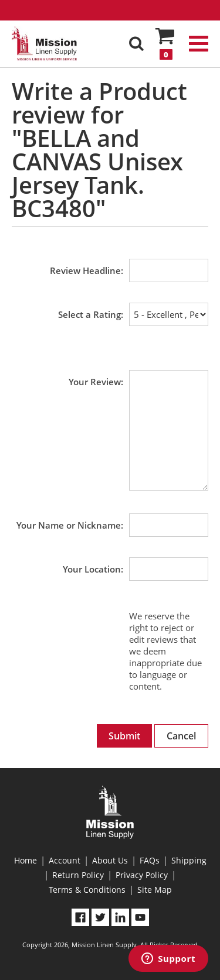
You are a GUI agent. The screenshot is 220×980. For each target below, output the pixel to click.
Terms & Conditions (87, 890)
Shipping (189, 860)
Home (26, 860)
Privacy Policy (142, 875)
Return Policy (78, 875)
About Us (110, 860)
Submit (124, 736)
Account (65, 860)
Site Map (155, 890)
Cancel (181, 736)
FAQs (150, 860)
